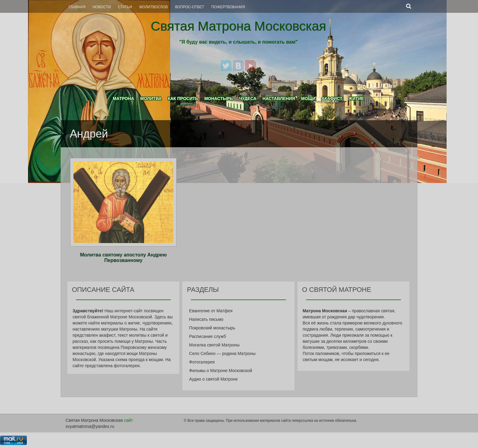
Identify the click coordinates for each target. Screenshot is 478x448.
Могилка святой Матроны (214, 345)
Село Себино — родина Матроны (222, 353)
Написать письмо (206, 319)
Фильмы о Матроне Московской (221, 371)
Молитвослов (153, 7)
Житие (356, 99)
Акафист (332, 99)
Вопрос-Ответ (189, 7)
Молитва (151, 99)
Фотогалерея (202, 362)
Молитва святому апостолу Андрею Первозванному (123, 258)
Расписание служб (207, 336)
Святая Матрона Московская (238, 26)
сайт (128, 420)
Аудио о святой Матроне (213, 379)
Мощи (308, 99)
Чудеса (248, 99)
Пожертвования (228, 7)
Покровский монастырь (212, 328)
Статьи (125, 7)
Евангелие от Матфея (211, 311)
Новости (102, 7)
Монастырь (219, 99)
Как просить (183, 99)
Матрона (123, 99)
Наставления (279, 99)
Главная (77, 7)
